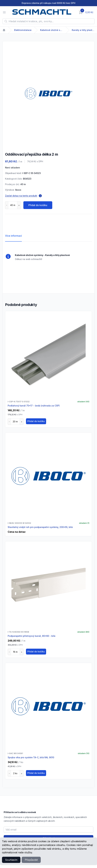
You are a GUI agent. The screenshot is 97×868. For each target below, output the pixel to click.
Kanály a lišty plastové (83, 30)
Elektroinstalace (23, 30)
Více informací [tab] (13, 236)
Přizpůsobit (31, 860)
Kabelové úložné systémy (52, 30)
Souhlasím (11, 860)
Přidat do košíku (38, 205)
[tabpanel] (48, 93)
